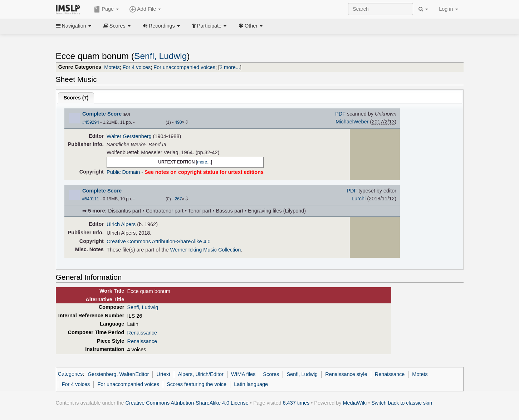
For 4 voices (137, 67)
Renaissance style (346, 374)
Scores (117, 26)
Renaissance (142, 333)
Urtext (164, 374)
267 (178, 199)
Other (251, 26)
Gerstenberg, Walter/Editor (118, 374)
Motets (112, 67)
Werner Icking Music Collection (205, 250)
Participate (209, 26)
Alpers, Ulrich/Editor (201, 374)
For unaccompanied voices (184, 67)
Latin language (251, 384)
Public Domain (123, 172)
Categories (70, 374)
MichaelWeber (352, 122)
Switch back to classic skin (402, 403)
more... (204, 162)
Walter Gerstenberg (129, 136)
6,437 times (296, 403)
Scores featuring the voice (197, 384)
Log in (448, 9)
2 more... (230, 67)
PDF (340, 114)
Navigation (74, 26)
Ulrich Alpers (121, 224)
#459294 (91, 122)
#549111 (91, 199)
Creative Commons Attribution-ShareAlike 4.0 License (187, 403)
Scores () (76, 98)
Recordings (161, 26)
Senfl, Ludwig (160, 56)
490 (178, 122)
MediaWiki (355, 403)
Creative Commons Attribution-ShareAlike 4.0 (158, 241)
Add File (145, 9)
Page (106, 9)
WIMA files (243, 374)
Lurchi (359, 199)
